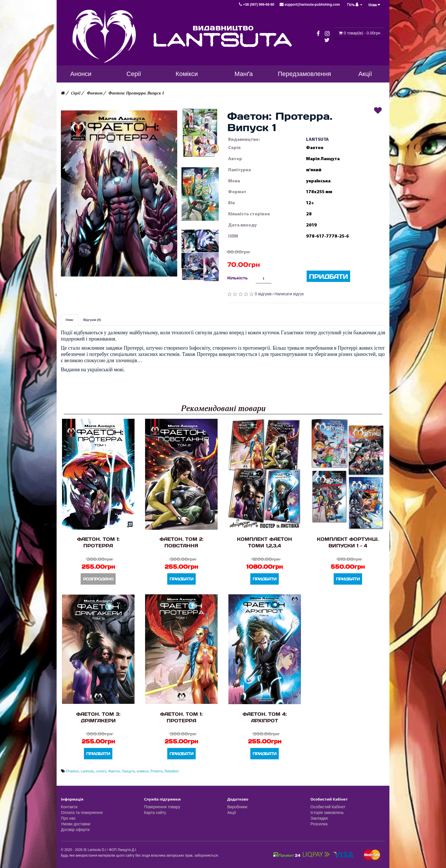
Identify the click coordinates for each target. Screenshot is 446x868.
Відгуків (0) (92, 320)
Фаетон (95, 93)
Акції (232, 813)
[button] (119, 193)
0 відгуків (263, 294)
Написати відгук (289, 294)
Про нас (68, 818)
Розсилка (319, 824)
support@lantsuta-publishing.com (310, 5)
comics (101, 771)
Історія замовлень (327, 813)
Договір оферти (75, 830)
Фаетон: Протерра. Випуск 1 (136, 93)
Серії (76, 93)
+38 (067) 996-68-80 (257, 5)
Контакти (69, 807)
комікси (143, 771)
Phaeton (72, 771)
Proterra (156, 771)
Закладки (319, 818)
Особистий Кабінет (328, 807)
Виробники (237, 807)
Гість (355, 5)
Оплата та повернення (82, 813)
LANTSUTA (317, 139)
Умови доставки (76, 824)
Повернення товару (162, 807)
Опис (70, 320)
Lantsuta (87, 771)
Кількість (238, 278)
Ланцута (128, 771)
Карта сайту (155, 813)
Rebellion (172, 771)
